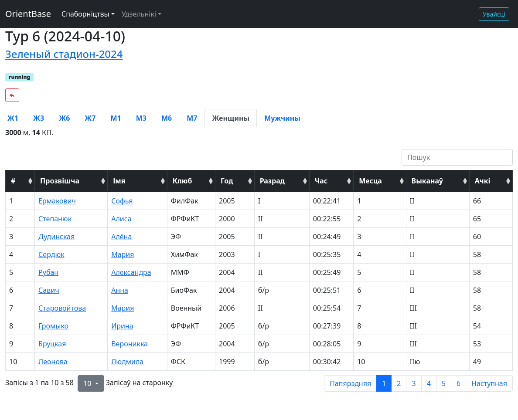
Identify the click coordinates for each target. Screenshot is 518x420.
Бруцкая (52, 344)
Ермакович (57, 201)
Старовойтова (62, 308)
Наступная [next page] (489, 383)
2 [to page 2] (399, 383)
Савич (49, 290)
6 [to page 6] (458, 383)
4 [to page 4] (429, 383)
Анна (120, 290)
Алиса (121, 219)
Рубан (48, 272)
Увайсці (494, 14)
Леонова (53, 362)
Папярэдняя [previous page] (350, 383)
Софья (122, 201)
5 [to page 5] (444, 383)
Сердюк (51, 254)
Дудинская (56, 237)
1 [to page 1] (384, 383)
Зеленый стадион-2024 (64, 54)
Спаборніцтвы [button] (85, 14)
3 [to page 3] (414, 383)
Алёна (121, 237)
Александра (131, 272)
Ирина (122, 326)
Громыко (53, 326)
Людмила (127, 362)
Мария (123, 254)
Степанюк (55, 219)
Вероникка (129, 344)
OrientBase (28, 14)
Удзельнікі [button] (139, 14)
